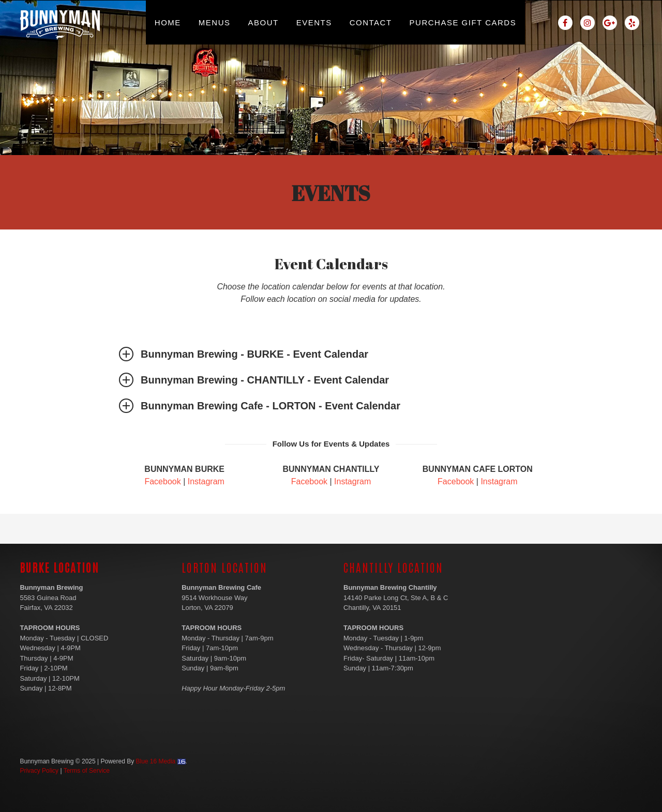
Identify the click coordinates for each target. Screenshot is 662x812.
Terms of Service (87, 771)
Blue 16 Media (156, 761)
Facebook (162, 481)
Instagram (206, 481)
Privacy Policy (39, 771)
